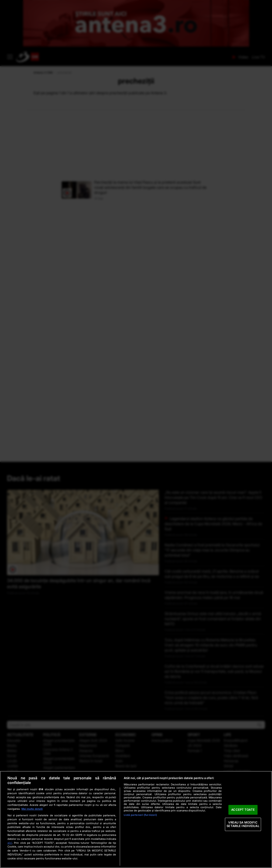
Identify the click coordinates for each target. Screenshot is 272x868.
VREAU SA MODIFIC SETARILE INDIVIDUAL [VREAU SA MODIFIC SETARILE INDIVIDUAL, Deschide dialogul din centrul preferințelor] (243, 824)
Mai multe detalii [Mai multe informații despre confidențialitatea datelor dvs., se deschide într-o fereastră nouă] (32, 809)
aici (10, 843)
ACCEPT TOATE (243, 810)
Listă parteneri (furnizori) (140, 815)
